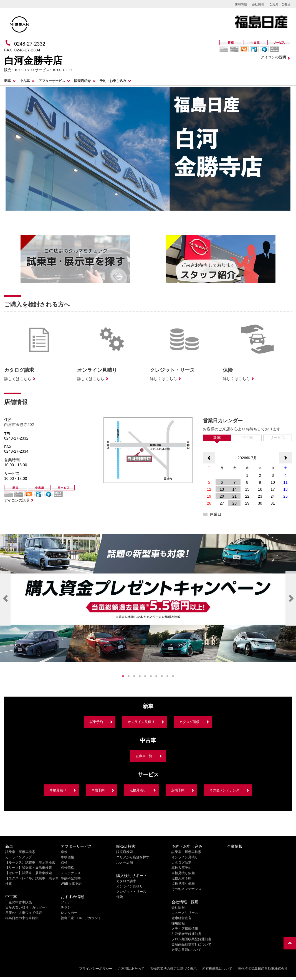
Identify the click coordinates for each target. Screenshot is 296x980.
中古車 (25, 81)
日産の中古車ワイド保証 (24, 913)
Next (291, 599)
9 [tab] (168, 676)
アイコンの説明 (273, 57)
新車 (7, 81)
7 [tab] (156, 676)
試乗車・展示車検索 (20, 852)
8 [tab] (162, 676)
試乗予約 (96, 722)
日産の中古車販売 (19, 902)
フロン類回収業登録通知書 (191, 939)
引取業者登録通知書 (186, 934)
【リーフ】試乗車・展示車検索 (29, 868)
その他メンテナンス (224, 790)
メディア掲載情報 (185, 929)
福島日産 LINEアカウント (81, 918)
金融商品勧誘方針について (191, 944)
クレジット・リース (131, 892)
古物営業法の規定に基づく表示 (173, 969)
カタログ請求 (189, 722)
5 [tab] (145, 676)
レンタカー (69, 913)
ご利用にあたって (131, 969)
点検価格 (67, 868)
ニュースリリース (185, 913)
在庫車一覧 (144, 756)
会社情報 (258, 4)
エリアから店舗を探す (133, 857)
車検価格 (67, 857)
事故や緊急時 (71, 878)
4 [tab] (140, 676)
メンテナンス (71, 873)
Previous (5, 599)
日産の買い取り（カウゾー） (27, 907)
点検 (64, 862)
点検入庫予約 (181, 878)
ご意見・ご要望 (280, 4)
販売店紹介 (82, 81)
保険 (120, 897)
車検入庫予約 (181, 868)
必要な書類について (186, 950)
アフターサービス (52, 81)
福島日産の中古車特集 (22, 918)
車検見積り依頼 (183, 873)
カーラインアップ (19, 857)
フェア (66, 902)
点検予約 (178, 790)
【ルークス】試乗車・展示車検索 (30, 862)
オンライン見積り (141, 722)
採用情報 (241, 4)
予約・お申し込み (113, 81)
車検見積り (58, 790)
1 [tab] (123, 676)
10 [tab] (173, 676)
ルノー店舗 (125, 862)
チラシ (66, 907)
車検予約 (98, 790)
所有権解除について (217, 969)
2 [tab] (129, 676)
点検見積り (138, 790)
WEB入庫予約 (71, 884)
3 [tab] (134, 676)
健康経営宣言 (181, 918)
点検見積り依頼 (183, 884)
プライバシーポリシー (96, 969)
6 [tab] (151, 676)
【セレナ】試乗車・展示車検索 (29, 873)
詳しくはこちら (18, 379)
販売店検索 (125, 852)
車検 (64, 852)
